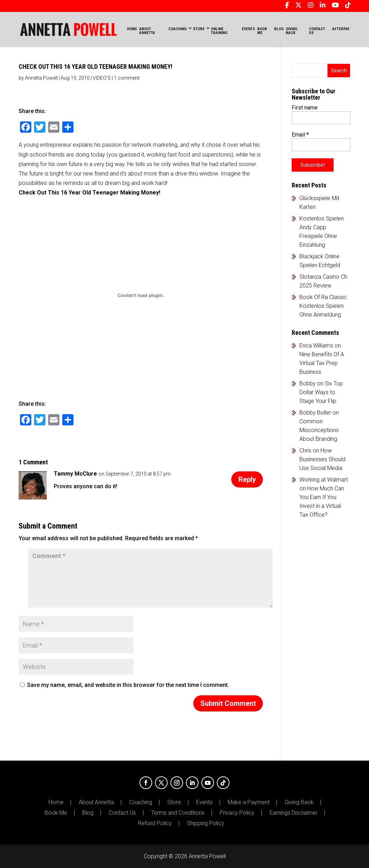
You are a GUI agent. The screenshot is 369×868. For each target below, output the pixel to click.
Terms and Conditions (178, 813)
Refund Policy (155, 823)
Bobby (307, 383)
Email (300, 135)
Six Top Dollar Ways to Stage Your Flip (321, 392)
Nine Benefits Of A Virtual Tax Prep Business (322, 363)
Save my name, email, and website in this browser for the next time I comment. (128, 685)
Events (204, 802)
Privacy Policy (237, 813)
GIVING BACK (292, 31)
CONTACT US (317, 31)
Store (174, 802)
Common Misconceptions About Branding (319, 430)
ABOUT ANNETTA (147, 31)
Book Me (56, 813)
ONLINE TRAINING (219, 31)
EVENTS (248, 29)
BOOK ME (262, 31)
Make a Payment (249, 802)
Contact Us (122, 813)
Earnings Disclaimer (293, 813)
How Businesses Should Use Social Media (322, 459)
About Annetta (96, 802)
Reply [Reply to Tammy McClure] (247, 479)
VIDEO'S (102, 78)
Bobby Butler (315, 413)
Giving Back (299, 802)
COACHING (177, 29)
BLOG (279, 29)
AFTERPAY (341, 29)
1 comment (127, 78)
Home (132, 29)
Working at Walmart (324, 480)
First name (305, 108)
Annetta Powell (41, 78)
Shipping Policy (206, 823)
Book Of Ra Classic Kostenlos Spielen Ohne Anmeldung (323, 306)
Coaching (141, 802)
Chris (305, 450)
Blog (88, 813)
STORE (199, 29)
